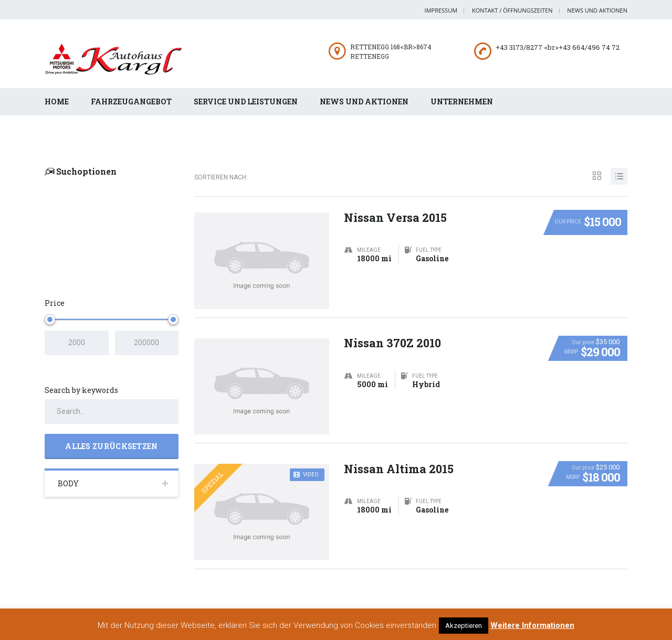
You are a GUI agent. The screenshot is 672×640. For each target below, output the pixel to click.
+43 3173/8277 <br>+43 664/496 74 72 (558, 47)
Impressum (441, 10)
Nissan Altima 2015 (399, 456)
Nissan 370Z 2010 (393, 331)
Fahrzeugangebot (131, 102)
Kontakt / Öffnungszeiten (512, 10)
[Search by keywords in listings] (112, 399)
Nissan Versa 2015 (396, 205)
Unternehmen (462, 102)
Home (57, 102)
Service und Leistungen (246, 102)
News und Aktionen (597, 10)
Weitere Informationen (532, 625)
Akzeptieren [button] (464, 626)
